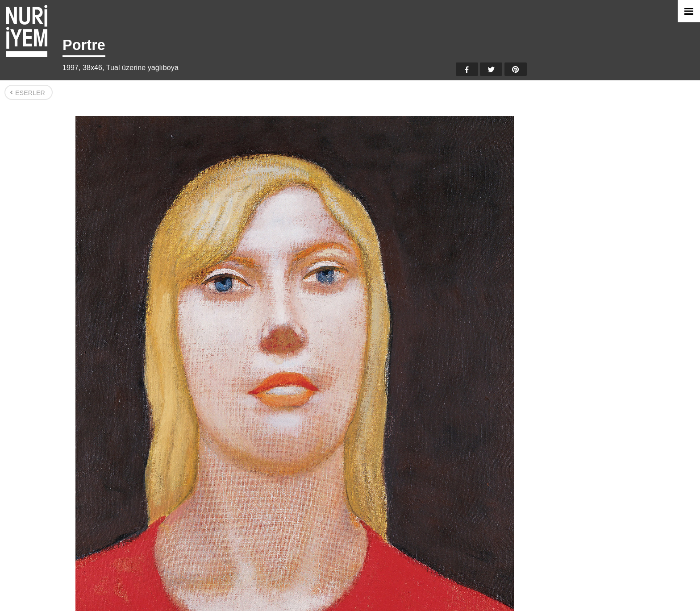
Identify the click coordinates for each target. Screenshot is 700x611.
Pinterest (516, 69)
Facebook (467, 69)
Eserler (30, 93)
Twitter (491, 69)
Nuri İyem (27, 31)
